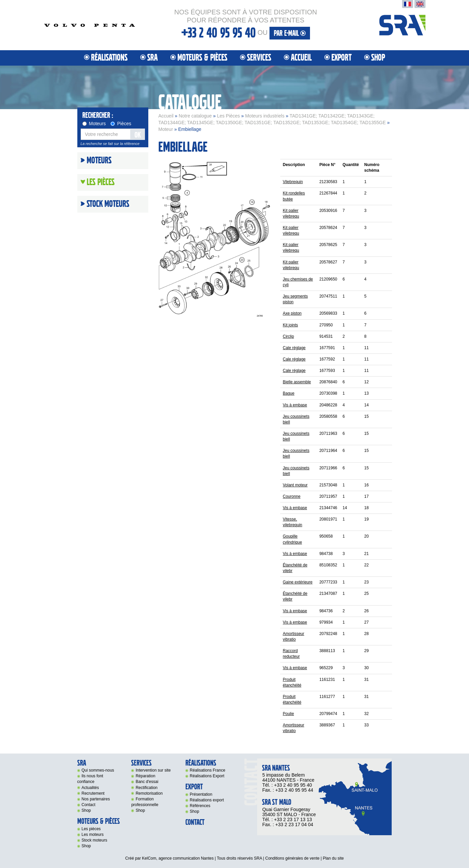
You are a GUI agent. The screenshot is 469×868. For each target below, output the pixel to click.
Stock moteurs (108, 204)
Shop (378, 58)
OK (138, 135)
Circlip (288, 336)
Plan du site (333, 858)
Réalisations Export (207, 776)
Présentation (201, 794)
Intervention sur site (153, 770)
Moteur (166, 129)
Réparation (145, 776)
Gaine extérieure (298, 582)
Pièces (121, 124)
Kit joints (290, 325)
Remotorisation (149, 793)
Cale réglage (294, 348)
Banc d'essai (147, 782)
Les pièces (91, 829)
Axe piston (292, 313)
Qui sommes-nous (98, 770)
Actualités (90, 788)
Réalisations (109, 58)
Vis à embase (295, 405)
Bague (289, 393)
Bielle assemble (297, 382)
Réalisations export (207, 800)
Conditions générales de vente (292, 858)
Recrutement (93, 793)
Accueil (301, 58)
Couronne (292, 496)
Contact (89, 805)
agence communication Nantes (186, 858)
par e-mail (290, 33)
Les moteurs (93, 835)
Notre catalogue (195, 116)
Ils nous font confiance (90, 779)
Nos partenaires (96, 799)
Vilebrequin (293, 182)
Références (200, 806)
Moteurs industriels (265, 116)
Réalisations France (208, 770)
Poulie (288, 714)
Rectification (146, 788)
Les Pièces (228, 116)
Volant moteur (295, 485)
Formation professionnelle (145, 802)
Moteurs (94, 124)
